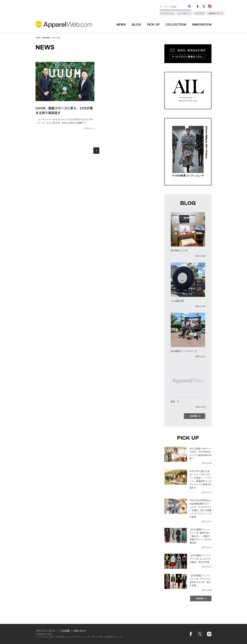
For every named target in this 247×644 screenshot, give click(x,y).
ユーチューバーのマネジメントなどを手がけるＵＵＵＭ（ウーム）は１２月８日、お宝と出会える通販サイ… (64, 121)
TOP (38, 38)
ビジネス (200, 13)
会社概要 (65, 631)
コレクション (168, 13)
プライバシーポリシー (47, 631)
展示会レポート (216, 13)
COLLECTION (176, 24)
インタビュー (185, 13)
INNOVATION (202, 24)
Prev (173, 175)
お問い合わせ (80, 631)
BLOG (136, 24)
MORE (194, 416)
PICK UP (153, 24)
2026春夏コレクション (188, 176)
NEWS (121, 24)
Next (202, 175)
